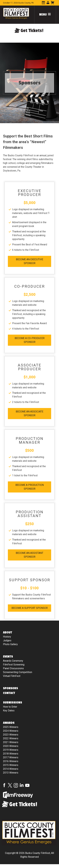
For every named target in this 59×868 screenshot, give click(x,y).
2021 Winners (11, 742)
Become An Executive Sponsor (29, 261)
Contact (9, 693)
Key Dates (9, 711)
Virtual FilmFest (12, 676)
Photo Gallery (10, 644)
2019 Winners (11, 750)
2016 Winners (11, 761)
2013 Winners (11, 773)
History (7, 637)
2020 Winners (11, 746)
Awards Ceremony (13, 661)
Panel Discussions (13, 668)
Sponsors (10, 688)
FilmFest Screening (14, 665)
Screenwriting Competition (18, 672)
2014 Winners (11, 769)
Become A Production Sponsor (30, 487)
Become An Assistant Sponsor (29, 555)
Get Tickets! (32, 31)
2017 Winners (11, 757)
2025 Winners (11, 727)
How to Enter (10, 707)
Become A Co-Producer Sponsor (30, 340)
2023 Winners (11, 735)
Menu (45, 15)
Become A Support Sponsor (30, 608)
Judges (7, 640)
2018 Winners (11, 754)
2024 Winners (11, 731)
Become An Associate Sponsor (29, 413)
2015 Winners (11, 765)
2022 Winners (11, 738)
